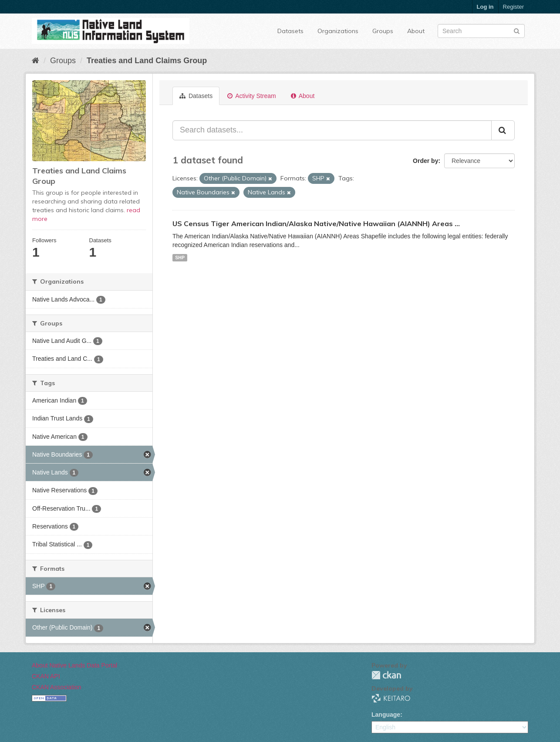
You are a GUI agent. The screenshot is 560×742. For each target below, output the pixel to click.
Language (386, 715)
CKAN (386, 675)
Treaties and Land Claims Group (147, 61)
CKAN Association (57, 687)
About (416, 31)
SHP (180, 257)
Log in (485, 7)
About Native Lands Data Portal (74, 665)
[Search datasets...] (332, 130)
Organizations (338, 31)
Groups (383, 31)
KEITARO (391, 698)
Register (513, 7)
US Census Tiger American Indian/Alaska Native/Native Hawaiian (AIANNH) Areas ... (316, 224)
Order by (425, 161)
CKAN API (46, 676)
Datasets (290, 31)
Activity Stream (251, 96)
